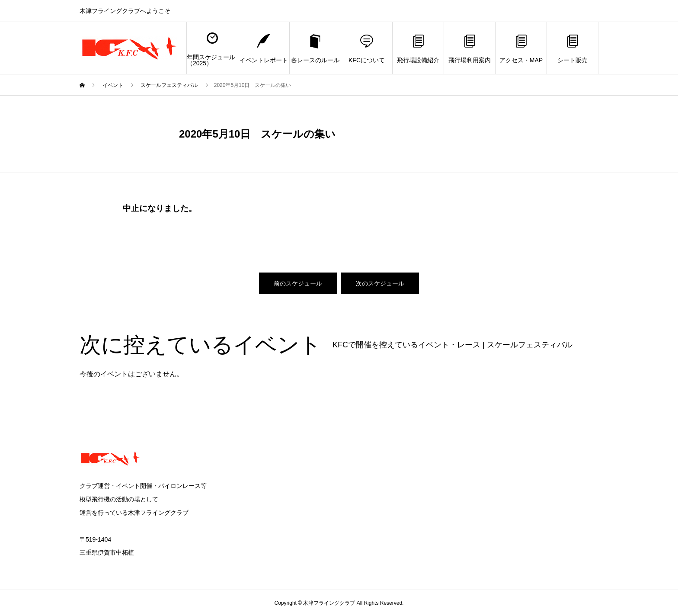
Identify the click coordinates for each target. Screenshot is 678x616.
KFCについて (367, 48)
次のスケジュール (380, 283)
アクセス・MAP (521, 48)
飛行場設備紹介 (418, 48)
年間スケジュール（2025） (211, 48)
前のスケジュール (298, 283)
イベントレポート (264, 48)
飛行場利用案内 (470, 48)
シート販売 (572, 48)
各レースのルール (315, 48)
